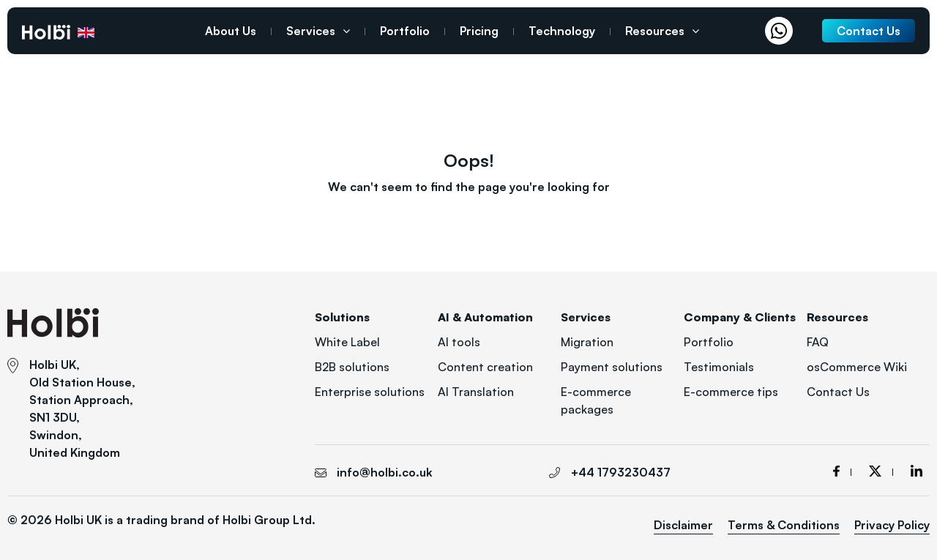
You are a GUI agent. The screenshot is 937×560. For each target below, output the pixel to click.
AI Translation (476, 392)
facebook (842, 471)
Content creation (485, 367)
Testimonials (719, 367)
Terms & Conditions (784, 525)
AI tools (459, 342)
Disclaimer (683, 525)
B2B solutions (352, 367)
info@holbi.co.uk (385, 472)
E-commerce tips (731, 392)
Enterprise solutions (370, 392)
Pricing (479, 31)
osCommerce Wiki (857, 367)
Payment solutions (612, 367)
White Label (347, 342)
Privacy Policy (892, 525)
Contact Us (838, 392)
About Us (231, 31)
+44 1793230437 (127, 32)
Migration (587, 342)
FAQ (818, 342)
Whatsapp (783, 31)
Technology (562, 31)
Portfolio (405, 31)
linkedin (917, 471)
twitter (881, 471)
